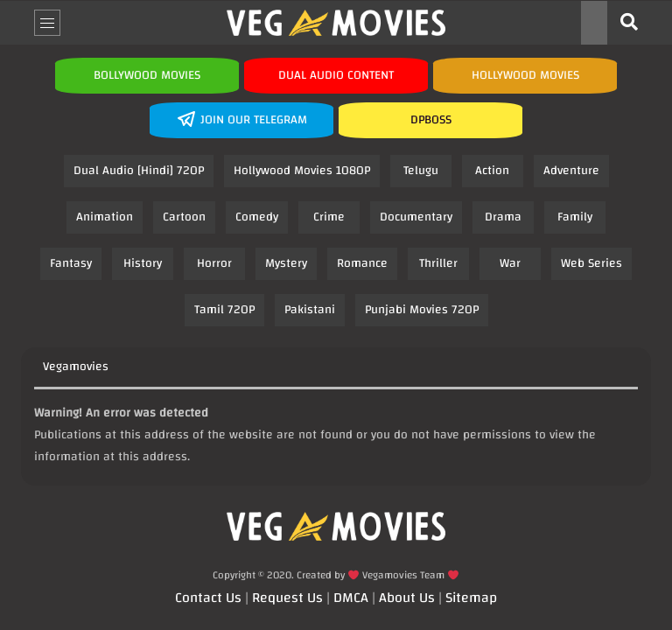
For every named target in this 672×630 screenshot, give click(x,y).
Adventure (571, 171)
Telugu (421, 171)
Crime (329, 217)
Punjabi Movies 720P (422, 310)
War (510, 263)
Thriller (438, 263)
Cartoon (184, 217)
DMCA (351, 598)
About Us (407, 598)
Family (575, 217)
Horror (214, 263)
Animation (105, 217)
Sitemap (471, 598)
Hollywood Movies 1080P (302, 171)
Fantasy (71, 263)
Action (492, 171)
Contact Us (208, 598)
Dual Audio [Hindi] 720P (139, 171)
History (143, 263)
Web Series (591, 263)
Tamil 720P (224, 310)
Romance (362, 263)
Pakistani (310, 310)
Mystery (286, 263)
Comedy (257, 217)
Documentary (416, 217)
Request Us (287, 598)
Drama (503, 217)
